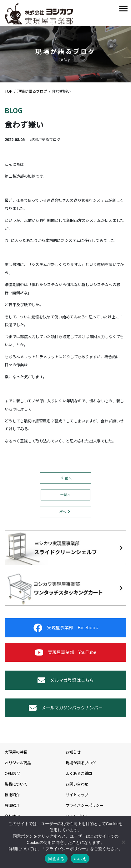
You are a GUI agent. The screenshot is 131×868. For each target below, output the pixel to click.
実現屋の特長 (16, 752)
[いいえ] (123, 842)
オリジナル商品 (18, 763)
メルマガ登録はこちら (66, 680)
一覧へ (65, 495)
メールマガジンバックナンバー (66, 708)
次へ (63, 512)
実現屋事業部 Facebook (66, 628)
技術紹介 (12, 795)
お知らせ (73, 752)
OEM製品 (13, 773)
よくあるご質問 (79, 773)
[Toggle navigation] (123, 9)
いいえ (80, 859)
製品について (16, 784)
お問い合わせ (77, 784)
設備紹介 (12, 805)
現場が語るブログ (81, 763)
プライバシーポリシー (84, 805)
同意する (56, 859)
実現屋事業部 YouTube (66, 652)
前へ (68, 478)
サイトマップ (77, 795)
